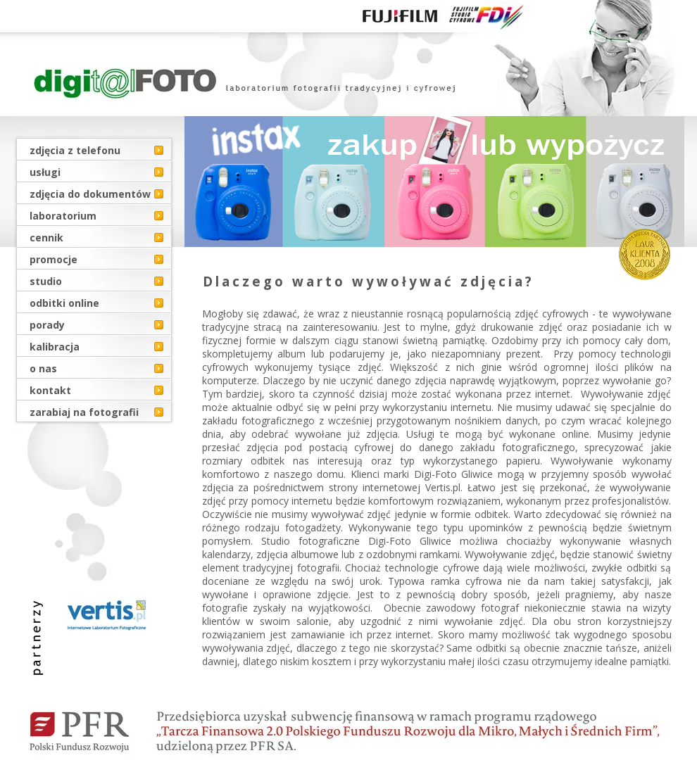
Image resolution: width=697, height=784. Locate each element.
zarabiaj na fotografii (84, 412)
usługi (45, 172)
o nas (43, 368)
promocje (54, 259)
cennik (46, 238)
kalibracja (55, 347)
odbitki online (64, 303)
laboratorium (63, 216)
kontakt (50, 390)
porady (47, 325)
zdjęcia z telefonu (75, 150)
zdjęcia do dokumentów (90, 194)
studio (46, 281)
